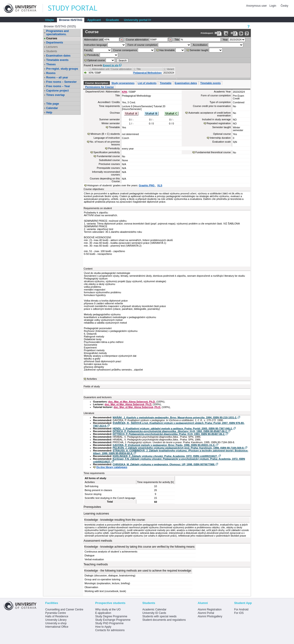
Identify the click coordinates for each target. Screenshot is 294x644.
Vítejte (49, 20)
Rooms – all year (57, 78)
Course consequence (125, 50)
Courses (52, 38)
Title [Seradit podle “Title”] (139, 69)
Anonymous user (257, 6)
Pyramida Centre (56, 613)
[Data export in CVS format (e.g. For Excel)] (234, 33)
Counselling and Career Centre (64, 609)
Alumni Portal (206, 613)
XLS (160, 185)
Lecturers (52, 47)
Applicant (94, 20)
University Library (56, 620)
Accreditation (200, 45)
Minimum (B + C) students (105, 134)
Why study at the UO (108, 609)
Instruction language (95, 45)
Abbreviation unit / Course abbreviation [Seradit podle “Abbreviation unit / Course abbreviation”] (112, 69)
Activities (92, 379)
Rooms (51, 73)
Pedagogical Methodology (147, 73)
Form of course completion (142, 45)
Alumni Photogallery (210, 616)
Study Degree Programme (111, 616)
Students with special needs (160, 616)
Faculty (88, 50)
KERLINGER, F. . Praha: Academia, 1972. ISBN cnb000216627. (165, 456)
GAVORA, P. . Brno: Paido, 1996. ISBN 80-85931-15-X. (164, 445)
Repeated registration (219, 123)
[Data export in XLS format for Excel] (226, 33)
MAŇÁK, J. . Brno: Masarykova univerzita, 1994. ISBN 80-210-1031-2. (175, 417)
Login (273, 6)
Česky (284, 6)
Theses (51, 64)
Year (225, 40)
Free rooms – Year (58, 86)
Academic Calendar (154, 609)
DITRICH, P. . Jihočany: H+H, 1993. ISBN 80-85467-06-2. (170, 431)
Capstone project (57, 91)
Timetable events (57, 60)
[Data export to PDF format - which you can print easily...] (218, 33)
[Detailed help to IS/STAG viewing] (247, 33)
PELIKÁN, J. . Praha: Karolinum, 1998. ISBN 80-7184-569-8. (179, 448)
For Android (241, 609)
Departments (55, 43)
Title (177, 40)
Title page (53, 104)
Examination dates (58, 56)
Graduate (112, 20)
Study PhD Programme (109, 623)
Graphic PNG (147, 185)
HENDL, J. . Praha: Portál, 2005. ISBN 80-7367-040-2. (173, 428)
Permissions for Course (99, 87)
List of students (147, 83)
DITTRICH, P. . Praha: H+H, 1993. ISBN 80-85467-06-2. (169, 434)
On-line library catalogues (112, 467)
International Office (57, 627)
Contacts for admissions (110, 630)
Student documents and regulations (164, 620)
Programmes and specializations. (57, 33)
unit (93, 40)
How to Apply (103, 627)
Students (52, 51)
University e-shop (56, 623)
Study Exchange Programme (113, 620)
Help (49, 112)
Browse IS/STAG (71, 20)
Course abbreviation (137, 40)
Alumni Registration (210, 609)
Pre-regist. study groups (62, 69)
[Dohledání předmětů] (170, 40)
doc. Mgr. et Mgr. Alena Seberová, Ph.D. (132, 402)
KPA (124, 92)
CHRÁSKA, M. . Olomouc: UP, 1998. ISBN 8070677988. (164, 464)
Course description (97, 83)
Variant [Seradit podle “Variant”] (170, 69)
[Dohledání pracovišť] (122, 40)
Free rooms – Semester (61, 82)
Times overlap (55, 95)
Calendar (52, 108)
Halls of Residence (57, 616)
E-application (103, 613)
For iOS (239, 613)
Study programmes (123, 83)
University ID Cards (154, 613)
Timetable (165, 83)
